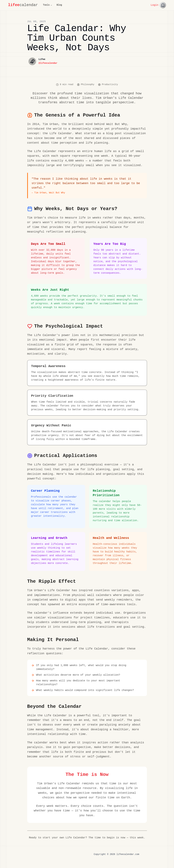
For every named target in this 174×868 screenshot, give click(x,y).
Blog (59, 5)
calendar (29, 5)
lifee (14, 5)
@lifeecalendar (48, 63)
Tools (48, 5)
